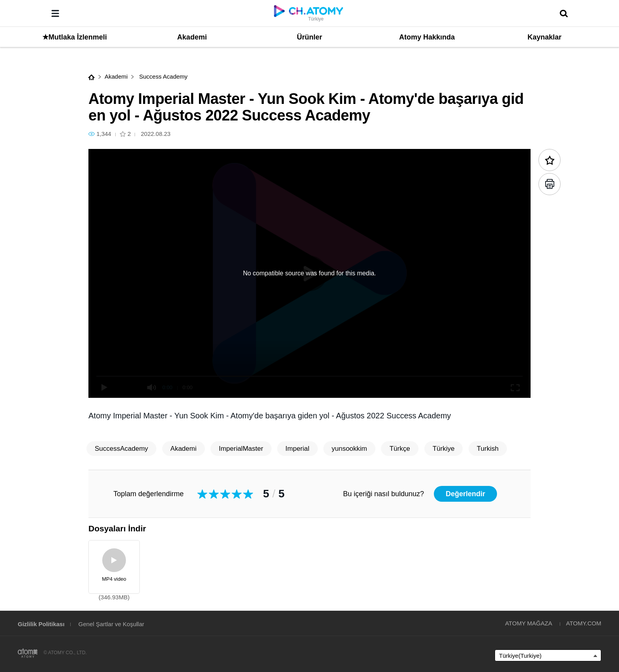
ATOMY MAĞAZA (528, 623)
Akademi (116, 76)
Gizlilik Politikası (41, 624)
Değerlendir (465, 494)
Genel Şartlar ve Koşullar (112, 624)
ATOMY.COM (584, 623)
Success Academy (162, 76)
